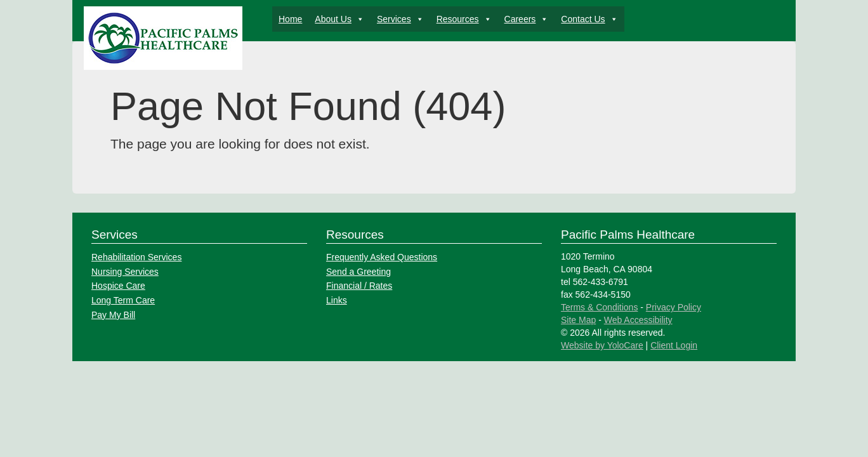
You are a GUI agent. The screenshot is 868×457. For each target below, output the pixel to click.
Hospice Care (118, 286)
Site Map (578, 320)
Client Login (674, 345)
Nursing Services (125, 272)
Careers (527, 19)
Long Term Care (123, 300)
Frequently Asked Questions (382, 257)
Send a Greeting (358, 272)
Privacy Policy (674, 307)
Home (290, 19)
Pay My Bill (113, 315)
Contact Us (589, 19)
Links (337, 300)
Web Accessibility (638, 320)
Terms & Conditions (599, 307)
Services (400, 19)
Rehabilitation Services (136, 257)
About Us (339, 19)
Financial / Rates (359, 286)
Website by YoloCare (602, 345)
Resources (464, 19)
